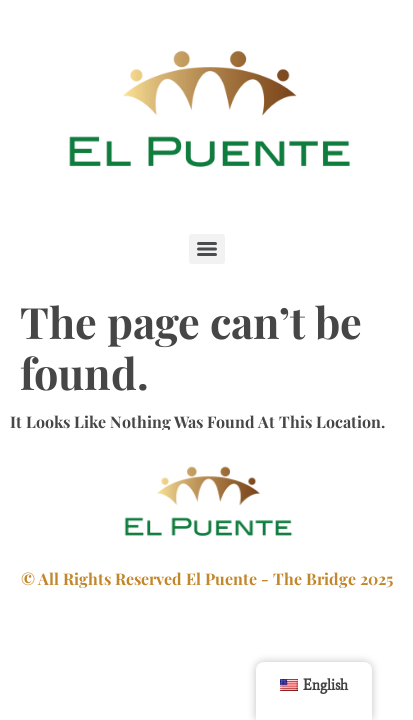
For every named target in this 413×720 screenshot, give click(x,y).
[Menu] (207, 249)
